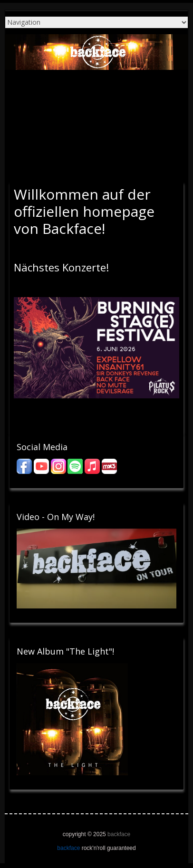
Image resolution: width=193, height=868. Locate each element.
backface (119, 834)
